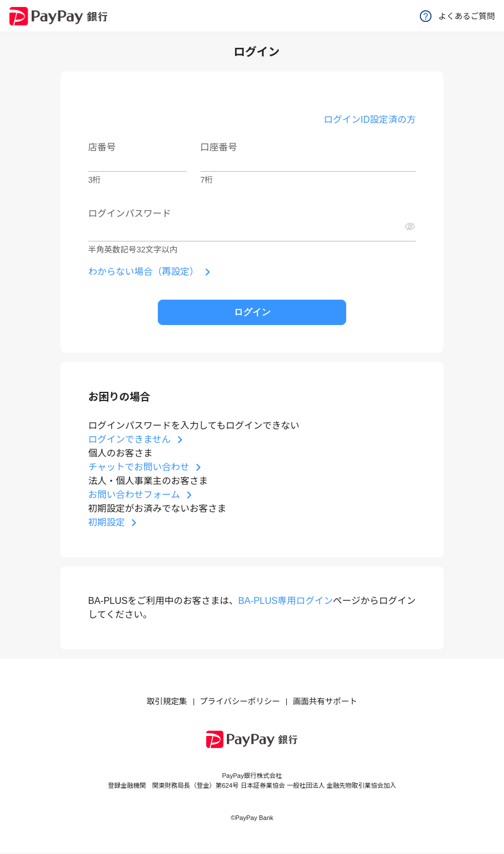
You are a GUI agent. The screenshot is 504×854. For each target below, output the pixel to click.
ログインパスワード (130, 213)
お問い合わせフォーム (134, 495)
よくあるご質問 (457, 16)
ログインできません (130, 439)
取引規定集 (167, 701)
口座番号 (219, 147)
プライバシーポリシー (240, 701)
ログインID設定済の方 (370, 120)
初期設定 (107, 522)
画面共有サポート (325, 701)
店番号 (102, 147)
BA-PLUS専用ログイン (285, 601)
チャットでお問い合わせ (139, 467)
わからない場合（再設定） (143, 272)
